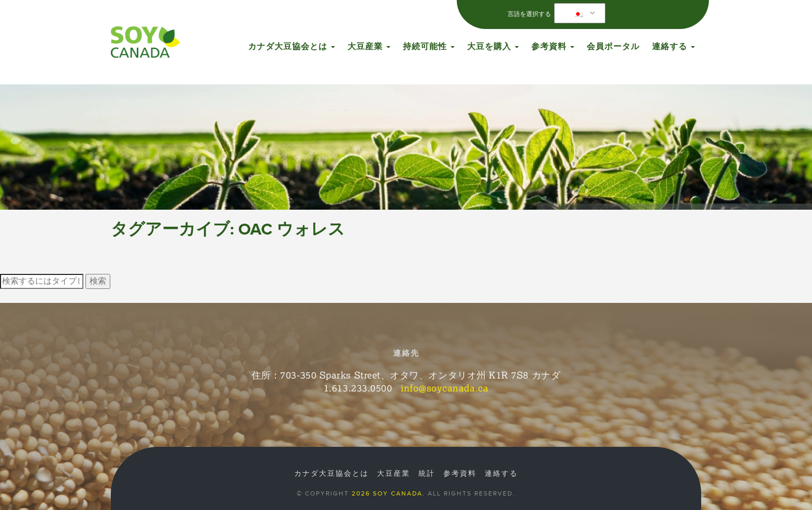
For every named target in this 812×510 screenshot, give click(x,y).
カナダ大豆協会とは (292, 47)
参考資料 (553, 47)
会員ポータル (613, 47)
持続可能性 (429, 47)
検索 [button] (98, 281)
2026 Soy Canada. (388, 493)
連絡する (673, 47)
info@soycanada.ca (445, 388)
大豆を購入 (493, 47)
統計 (427, 474)
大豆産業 (369, 47)
